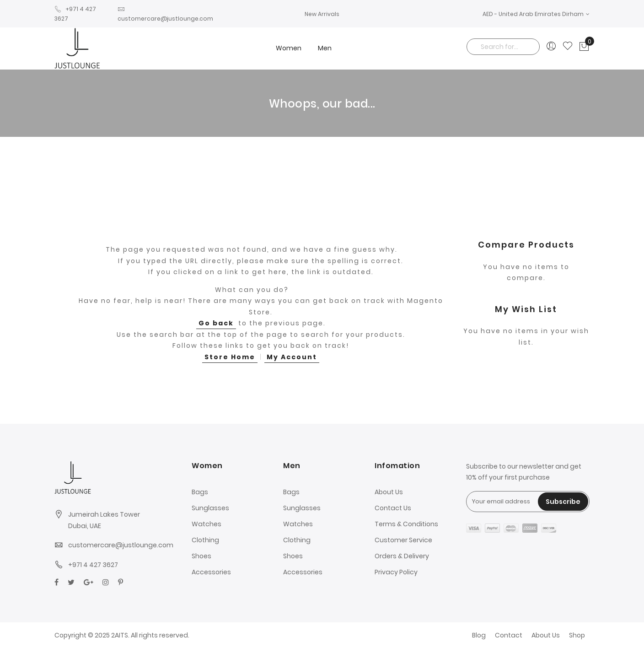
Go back (216, 323)
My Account (292, 357)
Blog (479, 635)
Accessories (211, 572)
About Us (389, 492)
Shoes (201, 556)
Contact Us (393, 508)
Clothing (205, 540)
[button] (536, 14)
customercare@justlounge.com (121, 545)
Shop (577, 635)
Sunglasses (210, 508)
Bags (200, 492)
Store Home (230, 357)
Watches (207, 524)
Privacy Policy (396, 572)
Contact (509, 635)
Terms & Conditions (406, 524)
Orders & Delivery (402, 556)
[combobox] (503, 47)
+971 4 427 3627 (93, 565)
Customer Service (403, 540)
